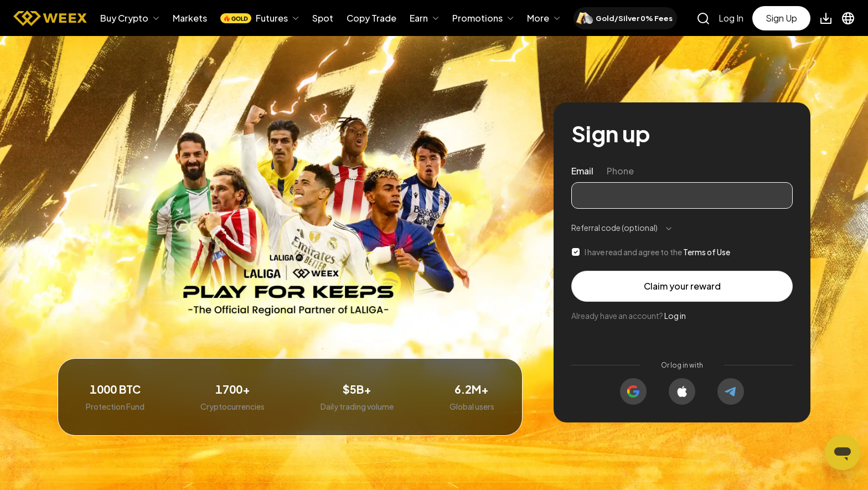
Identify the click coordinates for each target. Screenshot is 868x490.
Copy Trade (371, 18)
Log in (675, 316)
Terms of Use (707, 252)
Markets (190, 18)
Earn (419, 18)
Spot (323, 18)
